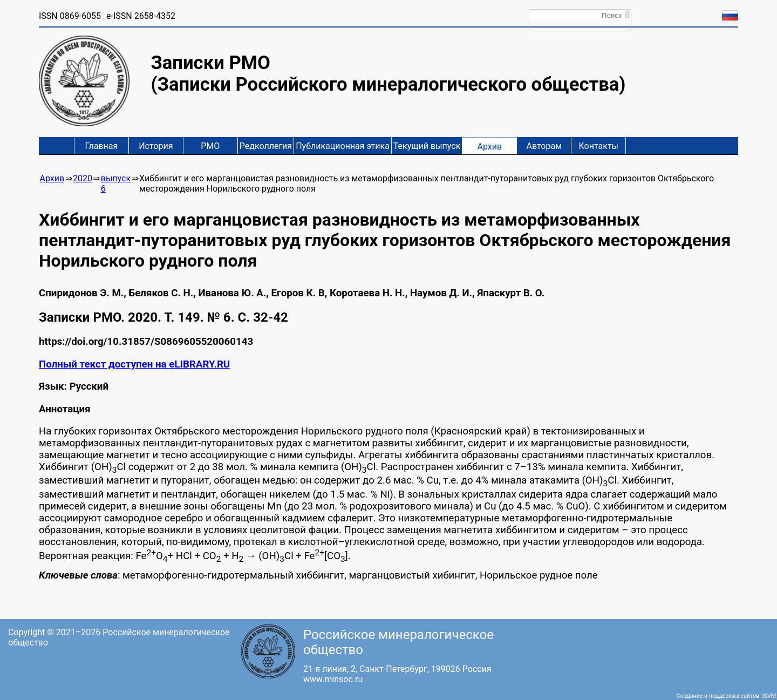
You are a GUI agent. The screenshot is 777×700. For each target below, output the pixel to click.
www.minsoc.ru (333, 679)
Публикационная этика (343, 146)
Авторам (544, 146)
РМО (210, 146)
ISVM (769, 696)
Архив (489, 147)
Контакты (599, 146)
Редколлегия (266, 146)
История (156, 146)
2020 (83, 178)
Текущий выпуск (427, 146)
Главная (101, 146)
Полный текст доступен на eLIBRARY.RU (134, 364)
